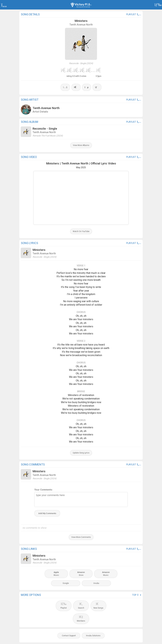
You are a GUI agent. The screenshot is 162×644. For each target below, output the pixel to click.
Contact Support (69, 636)
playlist (134, 14)
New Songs (98, 606)
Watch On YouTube (81, 231)
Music (56, 574)
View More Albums (81, 145)
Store (81, 574)
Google (66, 583)
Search (81, 606)
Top (137, 595)
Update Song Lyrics (81, 453)
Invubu (96, 583)
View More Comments (81, 537)
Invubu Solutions (93, 636)
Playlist (64, 606)
